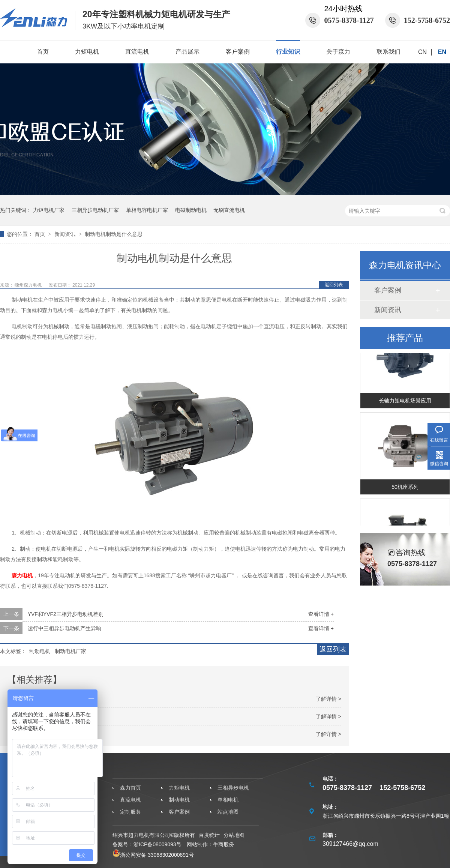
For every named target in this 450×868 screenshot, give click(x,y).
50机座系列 (405, 489)
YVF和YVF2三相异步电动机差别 (66, 614)
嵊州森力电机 (29, 285)
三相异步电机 (233, 788)
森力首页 (130, 788)
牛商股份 (223, 844)
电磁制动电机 (191, 210)
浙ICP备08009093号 (157, 844)
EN (442, 52)
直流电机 (137, 52)
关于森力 (338, 52)
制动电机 (40, 651)
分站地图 (234, 835)
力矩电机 (87, 52)
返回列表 (334, 285)
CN (422, 52)
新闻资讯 (66, 234)
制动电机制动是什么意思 (114, 234)
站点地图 (228, 812)
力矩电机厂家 (49, 210)
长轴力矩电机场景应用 (405, 402)
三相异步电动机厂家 (95, 210)
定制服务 (130, 812)
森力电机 (22, 575)
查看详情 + (321, 614)
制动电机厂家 (70, 651)
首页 (43, 52)
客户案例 (238, 52)
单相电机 (228, 800)
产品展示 (187, 52)
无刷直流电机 (229, 210)
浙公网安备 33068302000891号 (153, 855)
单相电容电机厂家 (147, 210)
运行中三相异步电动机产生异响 (64, 628)
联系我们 (388, 52)
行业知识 (288, 52)
